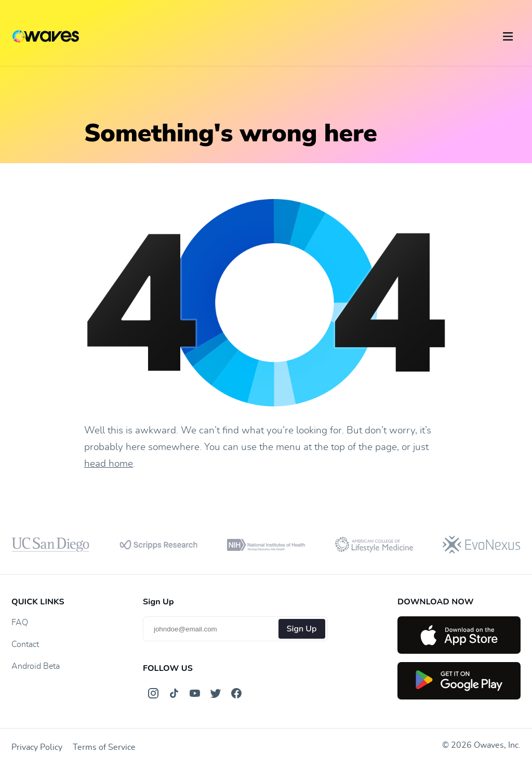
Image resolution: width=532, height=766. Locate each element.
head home (109, 464)
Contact (25, 644)
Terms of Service (104, 747)
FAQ (20, 623)
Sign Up (302, 629)
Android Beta (36, 666)
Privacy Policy (37, 747)
